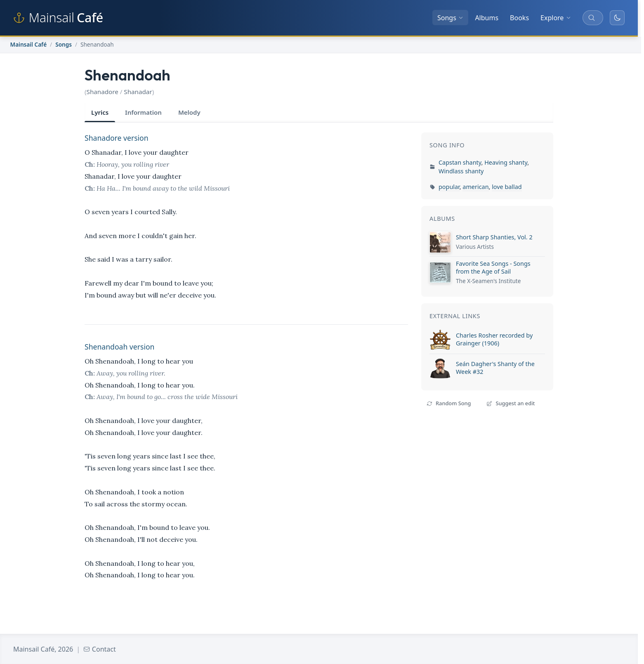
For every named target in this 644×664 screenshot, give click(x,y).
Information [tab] (143, 112)
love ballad (507, 187)
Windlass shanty (461, 171)
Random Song (449, 403)
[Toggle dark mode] (617, 18)
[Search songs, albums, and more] (593, 18)
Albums (487, 18)
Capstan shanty (460, 162)
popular (449, 187)
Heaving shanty (506, 162)
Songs (450, 18)
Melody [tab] (189, 112)
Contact (100, 649)
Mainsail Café (29, 44)
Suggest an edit (511, 403)
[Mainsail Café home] (58, 18)
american (475, 187)
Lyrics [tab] (100, 112)
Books (519, 18)
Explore (556, 18)
